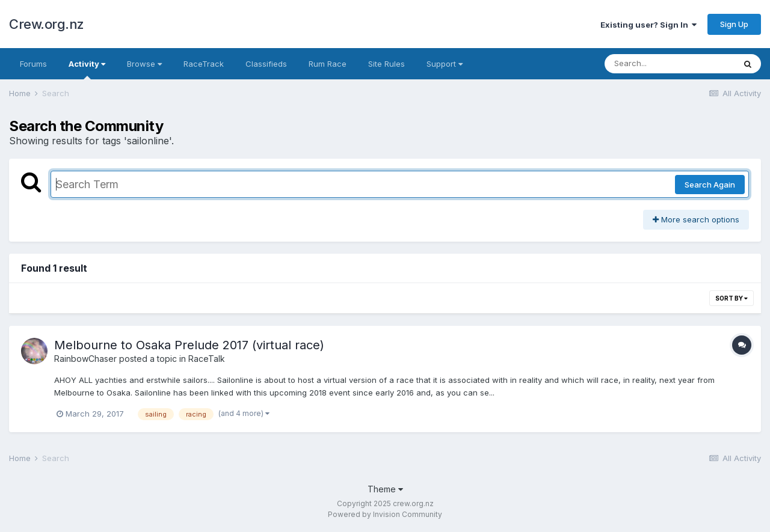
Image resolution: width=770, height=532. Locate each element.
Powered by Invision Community (385, 514)
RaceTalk (207, 359)
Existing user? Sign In (648, 25)
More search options (696, 219)
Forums (33, 64)
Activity (87, 69)
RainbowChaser (85, 359)
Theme (385, 489)
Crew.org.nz (47, 24)
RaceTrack (204, 64)
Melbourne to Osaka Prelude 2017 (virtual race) (189, 345)
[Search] (670, 64)
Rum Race (328, 64)
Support (445, 64)
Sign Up (734, 24)
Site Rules (387, 64)
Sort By (731, 298)
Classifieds (266, 64)
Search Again (710, 185)
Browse (144, 64)
